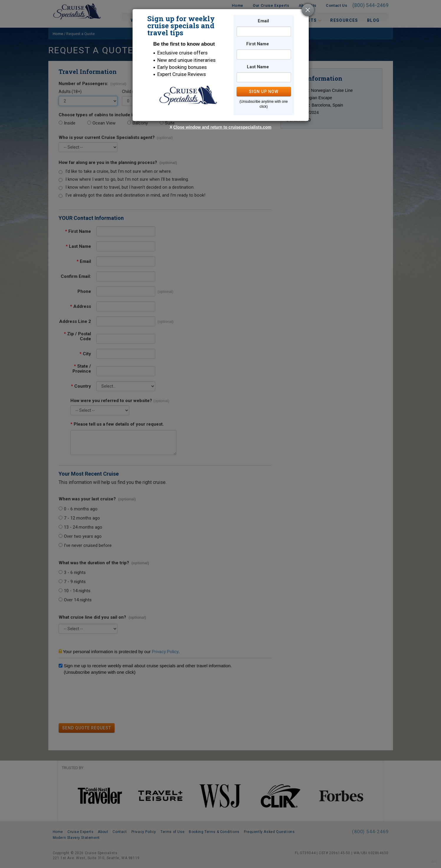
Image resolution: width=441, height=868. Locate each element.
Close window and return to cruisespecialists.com (222, 127)
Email (263, 21)
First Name (258, 44)
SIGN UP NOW (264, 92)
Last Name (258, 67)
